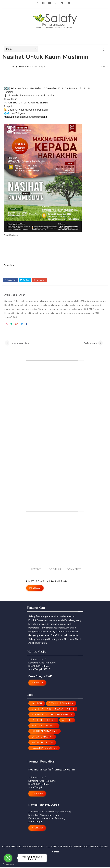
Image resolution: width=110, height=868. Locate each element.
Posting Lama (90, 343)
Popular (55, 570)
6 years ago (39, 67)
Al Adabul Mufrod (44, 727)
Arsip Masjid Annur (22, 67)
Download (9, 265)
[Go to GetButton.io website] (8, 865)
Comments (74, 570)
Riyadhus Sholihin (61, 705)
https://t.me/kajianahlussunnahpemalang (25, 117)
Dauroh (37, 705)
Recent (36, 570)
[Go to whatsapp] (8, 858)
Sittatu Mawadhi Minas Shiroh (52, 716)
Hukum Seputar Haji (45, 732)
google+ (39, 279)
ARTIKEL (67, 721)
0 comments (102, 67)
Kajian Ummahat (42, 738)
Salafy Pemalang (34, 848)
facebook (10, 279)
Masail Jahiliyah (42, 744)
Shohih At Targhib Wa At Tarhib (53, 710)
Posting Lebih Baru (20, 343)
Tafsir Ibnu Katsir (43, 721)
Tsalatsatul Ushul (44, 749)
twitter (25, 279)
